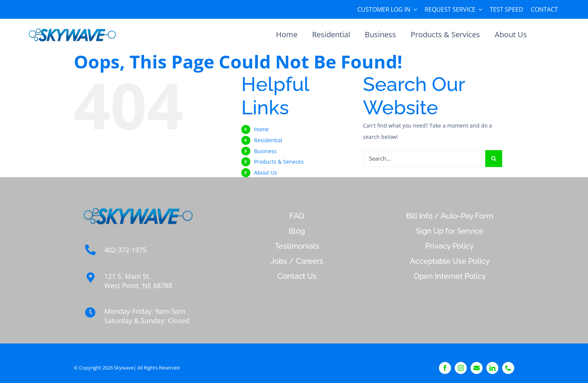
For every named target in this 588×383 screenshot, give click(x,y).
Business (265, 151)
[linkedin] (492, 368)
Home (261, 129)
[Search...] (424, 159)
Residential (268, 140)
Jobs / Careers (297, 261)
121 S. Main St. (127, 276)
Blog (297, 231)
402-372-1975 (125, 250)
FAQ (297, 216)
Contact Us (297, 276)
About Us (266, 173)
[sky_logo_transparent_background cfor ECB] (72, 28)
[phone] (508, 368)
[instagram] (461, 368)
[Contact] (477, 368)
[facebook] (445, 368)
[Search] (494, 159)
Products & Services (279, 162)
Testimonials (297, 246)
